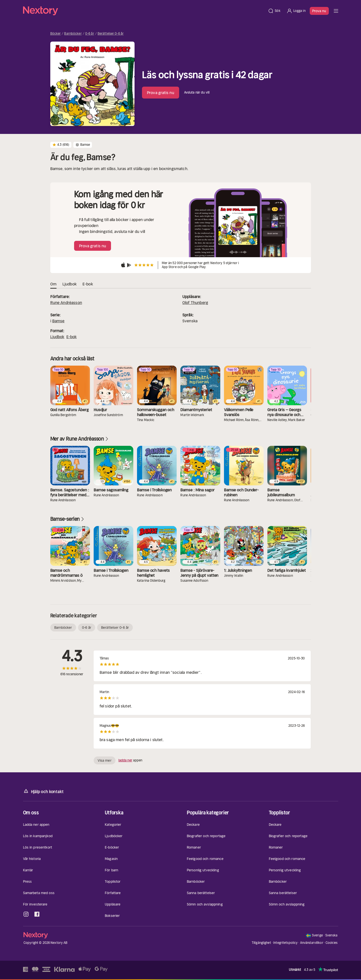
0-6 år (90, 34)
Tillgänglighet (261, 943)
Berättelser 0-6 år (111, 34)
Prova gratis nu (161, 93)
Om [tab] (53, 284)
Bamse (58, 321)
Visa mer (105, 760)
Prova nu (319, 11)
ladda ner (125, 760)
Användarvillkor (312, 943)
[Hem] (144, 11)
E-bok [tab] (88, 284)
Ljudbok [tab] (69, 284)
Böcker (56, 34)
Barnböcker (73, 34)
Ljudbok (57, 337)
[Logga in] (296, 11)
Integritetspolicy (285, 943)
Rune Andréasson (66, 302)
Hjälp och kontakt (43, 791)
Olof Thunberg (195, 302)
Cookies (332, 943)
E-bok (72, 337)
